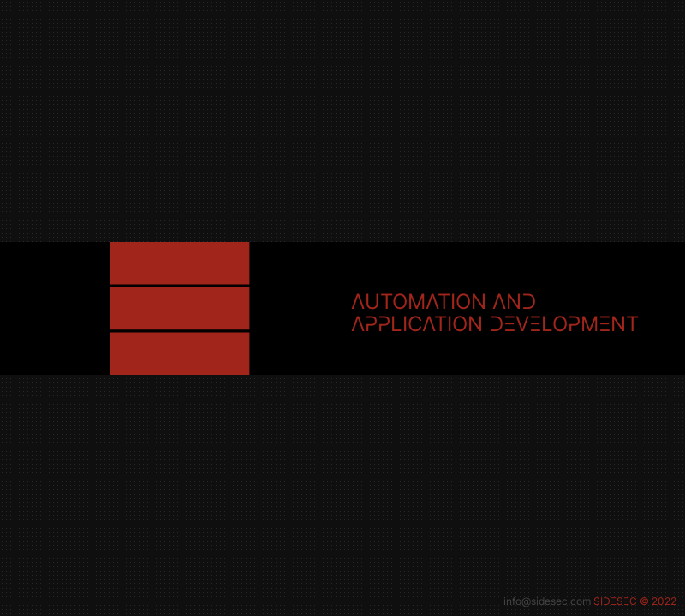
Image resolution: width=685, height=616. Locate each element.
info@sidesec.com (547, 601)
